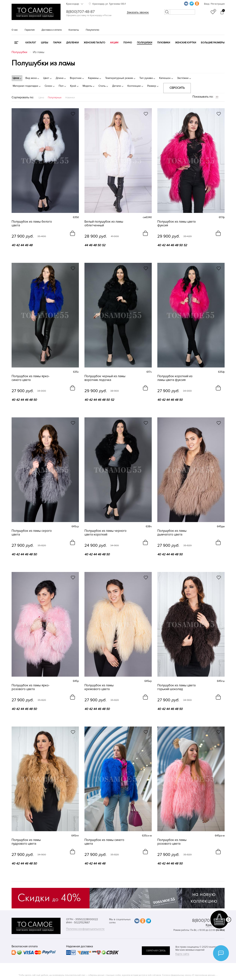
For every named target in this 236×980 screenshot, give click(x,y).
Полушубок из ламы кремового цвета (99, 687)
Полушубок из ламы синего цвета (104, 842)
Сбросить (177, 88)
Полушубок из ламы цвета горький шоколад (176, 687)
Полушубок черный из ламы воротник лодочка (105, 378)
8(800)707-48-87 (80, 12)
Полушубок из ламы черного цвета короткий (105, 533)
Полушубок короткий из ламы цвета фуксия (175, 378)
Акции (114, 43)
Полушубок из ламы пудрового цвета (26, 842)
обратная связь (156, 951)
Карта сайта (182, 954)
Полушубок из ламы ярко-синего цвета (31, 378)
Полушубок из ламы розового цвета (172, 842)
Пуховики (164, 43)
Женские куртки (186, 43)
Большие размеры (213, 43)
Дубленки (72, 43)
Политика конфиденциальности (85, 929)
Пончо (128, 43)
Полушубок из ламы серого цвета (32, 533)
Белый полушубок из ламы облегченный (104, 224)
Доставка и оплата (52, 30)
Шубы (44, 43)
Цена (41, 98)
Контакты (74, 30)
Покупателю (92, 30)
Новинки (70, 98)
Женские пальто (94, 43)
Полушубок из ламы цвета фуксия (176, 224)
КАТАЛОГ (31, 43)
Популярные (55, 98)
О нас (15, 30)
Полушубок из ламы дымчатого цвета (172, 533)
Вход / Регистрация (214, 4)
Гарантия (30, 30)
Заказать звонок (138, 12)
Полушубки (145, 43)
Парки (57, 43)
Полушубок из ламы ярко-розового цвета (31, 687)
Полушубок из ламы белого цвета (32, 224)
